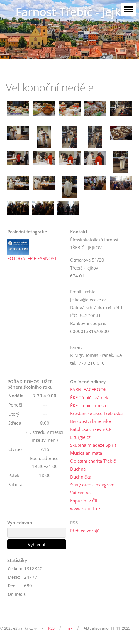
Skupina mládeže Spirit (93, 445)
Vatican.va (80, 493)
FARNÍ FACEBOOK (88, 389)
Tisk (69, 628)
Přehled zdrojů (85, 531)
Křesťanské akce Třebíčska (96, 413)
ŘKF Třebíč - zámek (89, 397)
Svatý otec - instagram (92, 485)
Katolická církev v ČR (91, 429)
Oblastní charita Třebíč (93, 461)
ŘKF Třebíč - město (89, 405)
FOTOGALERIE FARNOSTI (33, 258)
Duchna (78, 469)
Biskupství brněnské (90, 421)
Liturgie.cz (80, 437)
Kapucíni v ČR (84, 501)
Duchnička (81, 477)
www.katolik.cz (85, 508)
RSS (51, 628)
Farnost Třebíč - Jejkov (74, 12)
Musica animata (86, 453)
